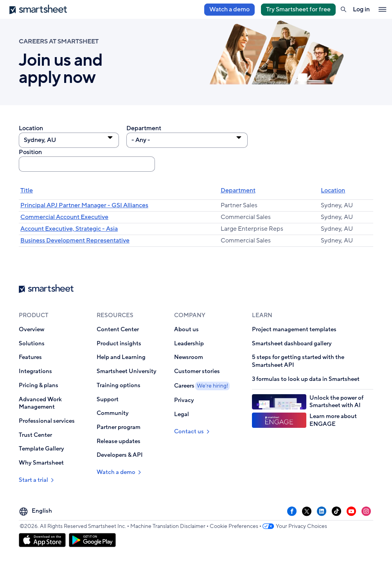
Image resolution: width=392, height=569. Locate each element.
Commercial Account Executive (64, 217)
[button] (343, 9)
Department (144, 128)
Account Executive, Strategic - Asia (69, 229)
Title (27, 190)
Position (30, 152)
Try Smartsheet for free (298, 9)
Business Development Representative (75, 241)
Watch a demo (229, 9)
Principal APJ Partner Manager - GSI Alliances (84, 205)
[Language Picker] (37, 511)
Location (31, 128)
